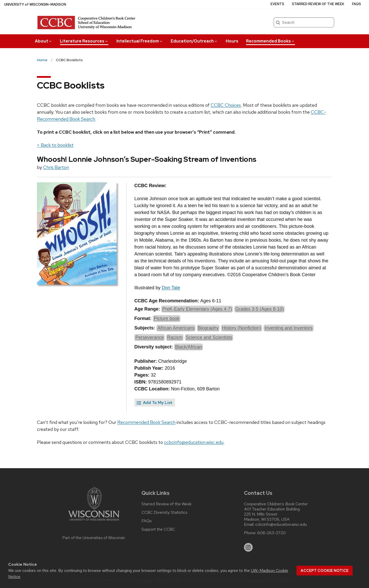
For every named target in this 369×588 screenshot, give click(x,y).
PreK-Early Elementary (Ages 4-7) (197, 309)
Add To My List (155, 403)
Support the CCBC (158, 529)
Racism (175, 337)
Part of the (94, 538)
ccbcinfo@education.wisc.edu (194, 442)
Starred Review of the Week (318, 4)
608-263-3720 (271, 533)
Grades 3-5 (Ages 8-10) (259, 309)
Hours (232, 41)
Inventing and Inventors (288, 328)
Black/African (188, 347)
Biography (208, 328)
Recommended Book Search (146, 422)
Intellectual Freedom (140, 41)
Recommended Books (270, 41)
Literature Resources (84, 41)
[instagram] (248, 547)
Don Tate (171, 288)
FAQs (357, 4)
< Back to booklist (55, 145)
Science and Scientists (209, 337)
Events (277, 4)
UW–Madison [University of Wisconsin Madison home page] (35, 4)
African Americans (176, 328)
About (44, 41)
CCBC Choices (226, 105)
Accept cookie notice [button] (325, 571)
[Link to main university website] (94, 522)
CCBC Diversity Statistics (165, 512)
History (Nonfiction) (242, 328)
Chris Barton (56, 167)
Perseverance (150, 337)
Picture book (167, 318)
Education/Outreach (194, 41)
